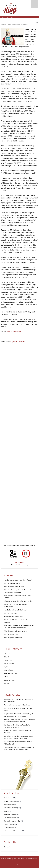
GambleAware (20, 562)
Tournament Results (10, 801)
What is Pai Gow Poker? (12, 634)
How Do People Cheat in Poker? (14, 617)
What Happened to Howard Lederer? (16, 631)
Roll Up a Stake (9, 664)
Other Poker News (10, 828)
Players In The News (18, 342)
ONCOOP (7, 654)
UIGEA (6, 811)
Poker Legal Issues (10, 824)
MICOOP (7, 683)
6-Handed (7, 657)
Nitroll (6, 677)
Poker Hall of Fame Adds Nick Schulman (17, 705)
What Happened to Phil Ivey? (13, 638)
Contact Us (8, 847)
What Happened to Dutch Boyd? (14, 587)
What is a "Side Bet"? (10, 613)
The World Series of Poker (12, 821)
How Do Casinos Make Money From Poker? (18, 580)
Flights (6, 667)
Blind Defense (8, 670)
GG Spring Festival (10, 680)
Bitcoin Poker (8, 660)
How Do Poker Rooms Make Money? (16, 610)
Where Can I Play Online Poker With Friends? (18, 601)
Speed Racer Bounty (10, 673)
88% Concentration (14, 332)
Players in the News (10, 814)
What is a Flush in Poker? (12, 583)
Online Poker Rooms (10, 808)
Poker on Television (10, 818)
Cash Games (8, 798)
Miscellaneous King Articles (13, 831)
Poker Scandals (9, 804)
